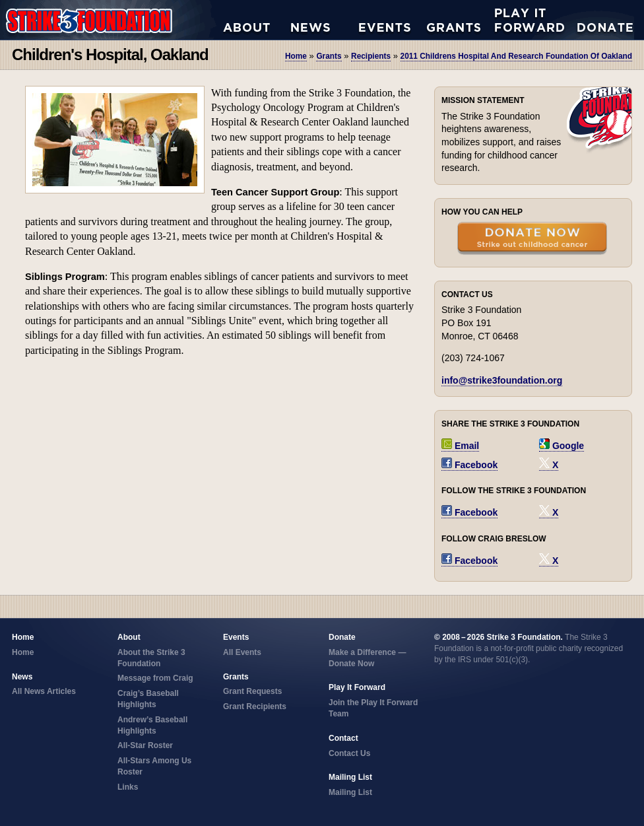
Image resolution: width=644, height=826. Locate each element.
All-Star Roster (145, 745)
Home (296, 56)
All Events (393, 20)
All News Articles (325, 20)
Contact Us (349, 753)
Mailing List (350, 792)
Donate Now (598, 20)
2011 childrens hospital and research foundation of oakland (516, 56)
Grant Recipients (255, 706)
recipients (371, 56)
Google (562, 446)
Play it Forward (529, 20)
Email (460, 446)
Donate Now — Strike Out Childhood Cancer (532, 240)
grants (329, 56)
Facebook (469, 465)
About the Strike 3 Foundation (257, 20)
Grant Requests (461, 20)
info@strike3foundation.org (502, 380)
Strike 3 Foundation (112, 20)
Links (128, 787)
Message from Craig (155, 678)
